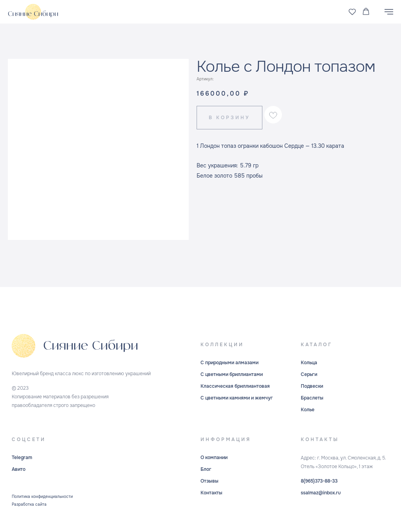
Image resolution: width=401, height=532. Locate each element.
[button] (352, 12)
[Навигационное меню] (389, 12)
